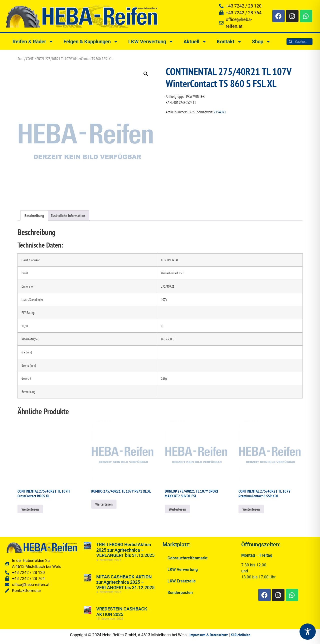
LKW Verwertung (151, 42)
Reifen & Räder (33, 42)
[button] (146, 74)
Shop (261, 42)
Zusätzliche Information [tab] (68, 216)
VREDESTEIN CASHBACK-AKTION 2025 (122, 612)
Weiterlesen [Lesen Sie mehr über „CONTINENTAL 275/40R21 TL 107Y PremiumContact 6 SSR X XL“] (251, 509)
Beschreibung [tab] (34, 216)
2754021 (220, 112)
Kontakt (229, 42)
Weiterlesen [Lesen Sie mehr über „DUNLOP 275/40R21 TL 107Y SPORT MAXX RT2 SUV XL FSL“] (177, 509)
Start (20, 59)
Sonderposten (180, 593)
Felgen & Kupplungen (91, 42)
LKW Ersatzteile (182, 581)
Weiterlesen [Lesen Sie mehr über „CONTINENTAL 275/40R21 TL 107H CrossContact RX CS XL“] (30, 509)
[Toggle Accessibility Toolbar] (308, 632)
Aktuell (195, 42)
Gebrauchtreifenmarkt (187, 558)
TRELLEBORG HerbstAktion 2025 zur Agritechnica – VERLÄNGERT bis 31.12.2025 (125, 550)
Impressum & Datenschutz (209, 635)
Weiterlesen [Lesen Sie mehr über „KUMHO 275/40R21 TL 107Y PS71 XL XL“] (104, 504)
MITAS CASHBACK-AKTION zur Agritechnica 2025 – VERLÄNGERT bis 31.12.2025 (125, 582)
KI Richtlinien (240, 635)
